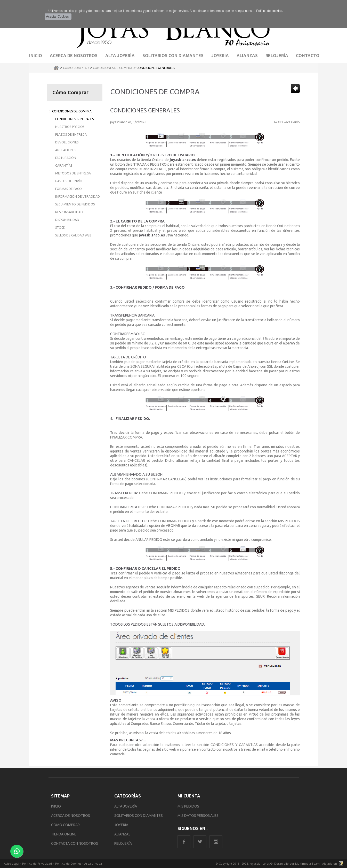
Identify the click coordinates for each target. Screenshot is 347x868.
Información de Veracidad (78, 197)
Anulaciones (66, 150)
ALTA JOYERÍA (126, 806)
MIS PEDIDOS (188, 806)
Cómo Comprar (76, 68)
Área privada (93, 863)
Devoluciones (67, 142)
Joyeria (220, 56)
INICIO (56, 806)
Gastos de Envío (69, 181)
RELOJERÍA (123, 843)
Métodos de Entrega (73, 173)
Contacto (308, 56)
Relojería (277, 56)
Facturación (66, 158)
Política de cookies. (269, 11)
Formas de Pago (68, 189)
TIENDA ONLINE (64, 834)
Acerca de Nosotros (74, 56)
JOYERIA (121, 825)
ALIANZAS (122, 834)
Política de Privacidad (37, 863)
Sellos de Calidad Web (73, 235)
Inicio (36, 56)
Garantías (64, 166)
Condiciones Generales (156, 68)
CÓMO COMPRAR (65, 825)
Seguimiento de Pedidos (75, 204)
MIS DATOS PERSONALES (198, 816)
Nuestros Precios (70, 127)
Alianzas (247, 56)
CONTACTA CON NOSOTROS (75, 843)
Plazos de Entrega (71, 135)
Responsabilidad (69, 212)
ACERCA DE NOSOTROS (71, 816)
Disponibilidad (67, 220)
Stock (60, 228)
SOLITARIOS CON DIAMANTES (139, 816)
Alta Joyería (120, 56)
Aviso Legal (11, 863)
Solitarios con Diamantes (173, 56)
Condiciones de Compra (113, 68)
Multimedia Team (307, 863)
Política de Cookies (68, 863)
